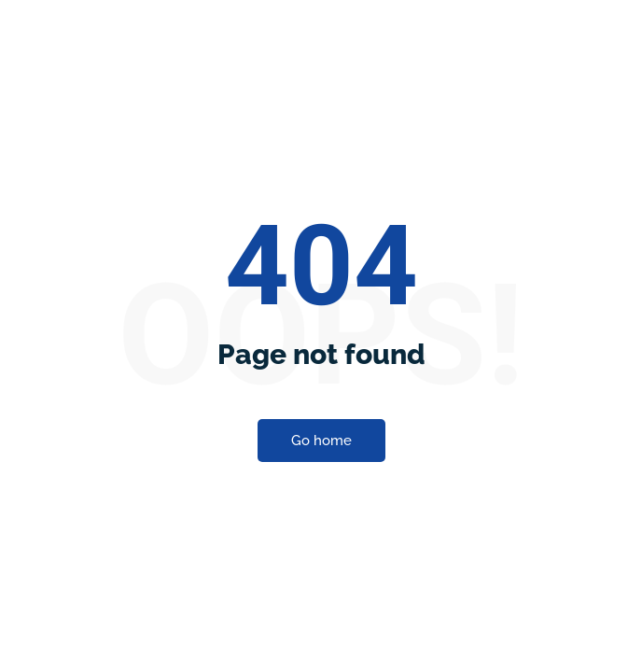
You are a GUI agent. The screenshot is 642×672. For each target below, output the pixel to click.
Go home (321, 324)
